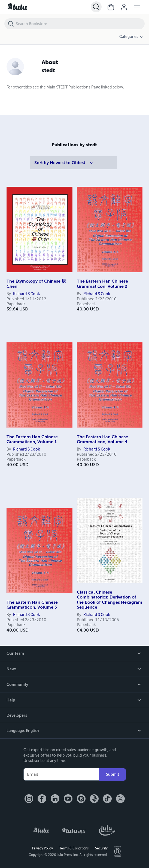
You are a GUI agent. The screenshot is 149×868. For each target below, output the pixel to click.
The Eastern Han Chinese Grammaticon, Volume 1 (32, 439)
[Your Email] (61, 774)
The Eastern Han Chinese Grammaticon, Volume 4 (102, 439)
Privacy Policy (42, 848)
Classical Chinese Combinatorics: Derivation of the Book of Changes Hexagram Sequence (110, 600)
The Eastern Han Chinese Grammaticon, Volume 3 (32, 605)
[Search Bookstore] (80, 24)
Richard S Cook (27, 294)
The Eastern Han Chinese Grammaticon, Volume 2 (102, 284)
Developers (17, 715)
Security (101, 848)
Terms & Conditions (74, 848)
